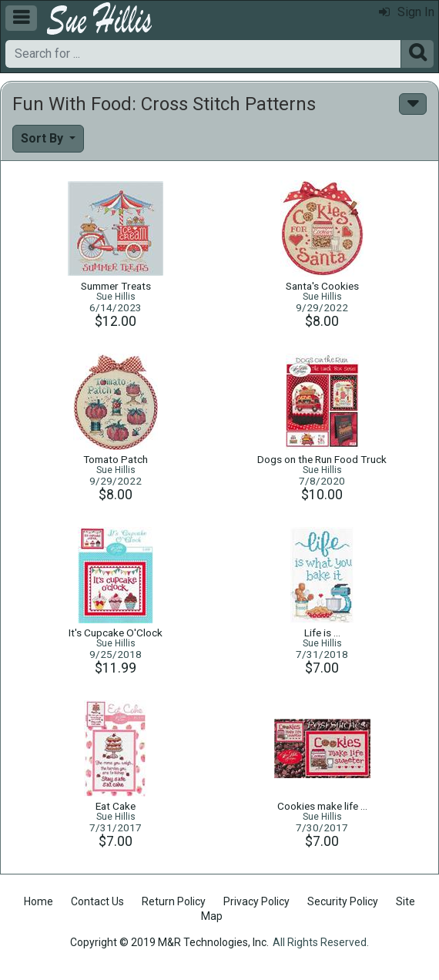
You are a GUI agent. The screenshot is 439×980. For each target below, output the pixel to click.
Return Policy (174, 901)
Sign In (407, 12)
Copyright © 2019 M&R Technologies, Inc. (169, 942)
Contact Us (97, 901)
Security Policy (343, 901)
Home (39, 901)
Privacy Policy (256, 901)
